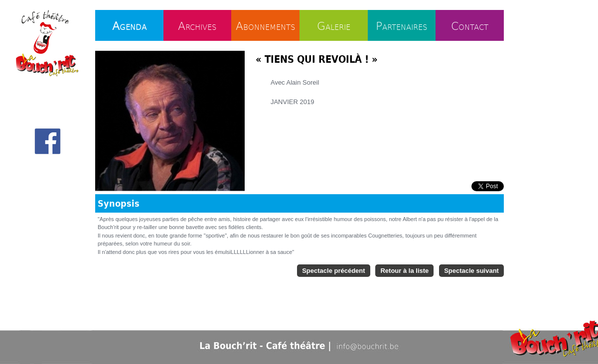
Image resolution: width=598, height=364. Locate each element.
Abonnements (266, 25)
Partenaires (402, 25)
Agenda (129, 25)
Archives (197, 25)
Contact (470, 25)
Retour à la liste (404, 271)
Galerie (334, 25)
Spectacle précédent (333, 271)
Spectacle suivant (471, 271)
